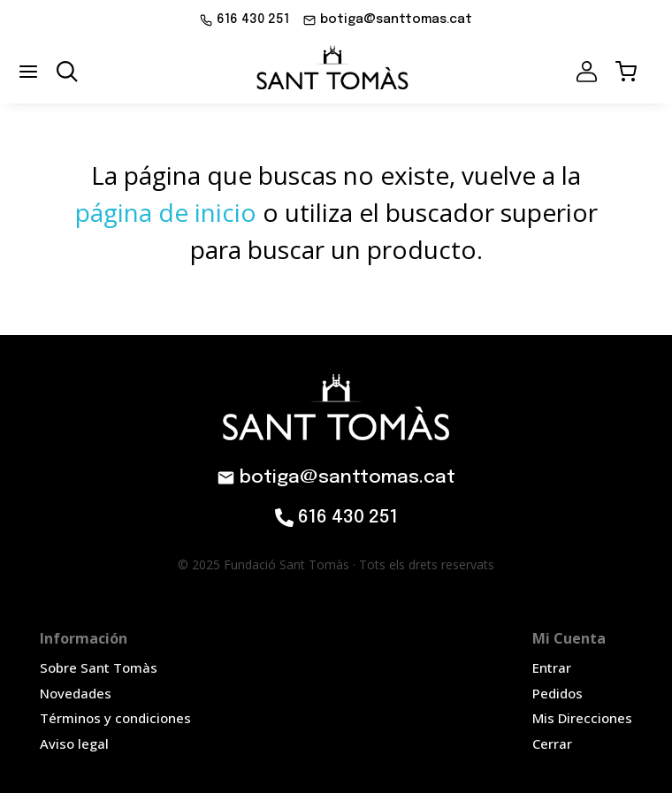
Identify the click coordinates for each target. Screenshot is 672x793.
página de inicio (166, 212)
